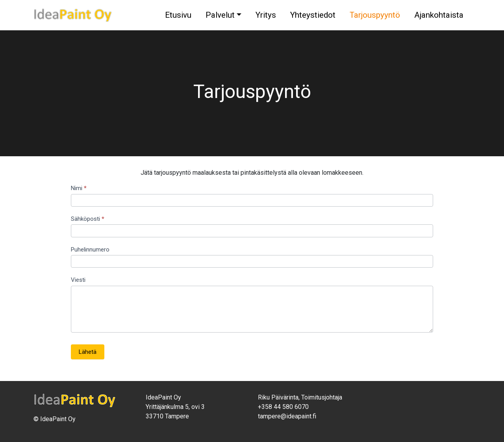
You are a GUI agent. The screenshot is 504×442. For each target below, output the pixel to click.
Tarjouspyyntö (375, 15)
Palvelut (220, 15)
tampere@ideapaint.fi (287, 416)
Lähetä (88, 352)
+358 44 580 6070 (283, 407)
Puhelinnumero (90, 250)
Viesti (78, 280)
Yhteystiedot (313, 15)
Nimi (79, 188)
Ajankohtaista (439, 15)
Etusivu (178, 15)
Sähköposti (88, 219)
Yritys (266, 15)
